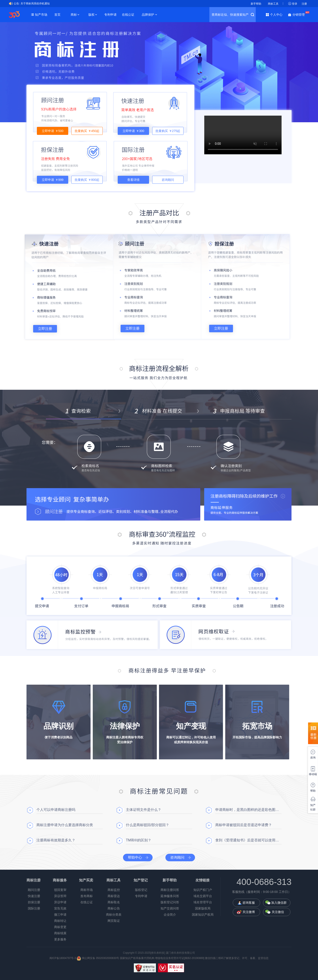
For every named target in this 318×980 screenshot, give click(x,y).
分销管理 (300, 14)
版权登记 (141, 890)
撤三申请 (60, 915)
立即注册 (45, 329)
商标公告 (114, 908)
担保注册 (34, 902)
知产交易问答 (170, 908)
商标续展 (60, 933)
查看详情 (133, 180)
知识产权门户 (203, 890)
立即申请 (53, 131)
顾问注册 (34, 890)
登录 (295, 4)
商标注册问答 (170, 890)
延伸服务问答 (170, 896)
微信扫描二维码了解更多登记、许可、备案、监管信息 (237, 958)
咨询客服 (249, 903)
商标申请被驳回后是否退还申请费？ (244, 825)
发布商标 (87, 896)
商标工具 (273, 4)
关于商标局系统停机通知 (35, 4)
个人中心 (276, 15)
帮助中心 (135, 857)
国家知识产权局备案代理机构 (137, 958)
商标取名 (114, 902)
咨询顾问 (168, 180)
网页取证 (114, 921)
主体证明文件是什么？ (144, 810)
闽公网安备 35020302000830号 (98, 958)
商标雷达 (114, 896)
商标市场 (87, 890)
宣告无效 (60, 908)
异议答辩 (60, 896)
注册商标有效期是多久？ (56, 840)
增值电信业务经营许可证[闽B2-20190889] (180, 958)
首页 (57, 15)
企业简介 (170, 915)
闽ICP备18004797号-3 (63, 958)
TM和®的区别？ (139, 840)
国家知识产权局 (203, 915)
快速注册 (34, 896)
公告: (17, 4)
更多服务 (60, 939)
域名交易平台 (203, 896)
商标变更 (60, 927)
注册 (304, 4)
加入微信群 (279, 903)
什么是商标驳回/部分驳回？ (148, 825)
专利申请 (110, 15)
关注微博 (249, 912)
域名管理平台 (203, 902)
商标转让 (60, 921)
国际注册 (34, 908)
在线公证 (128, 15)
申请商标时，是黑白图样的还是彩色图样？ (248, 810)
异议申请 (60, 902)
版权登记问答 (170, 902)
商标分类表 (114, 915)
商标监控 (114, 890)
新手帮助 (256, 4)
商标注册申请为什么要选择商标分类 (65, 825)
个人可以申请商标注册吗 (56, 810)
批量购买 (87, 131)
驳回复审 (60, 890)
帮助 (313, 791)
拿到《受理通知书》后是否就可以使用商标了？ (248, 840)
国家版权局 (203, 908)
